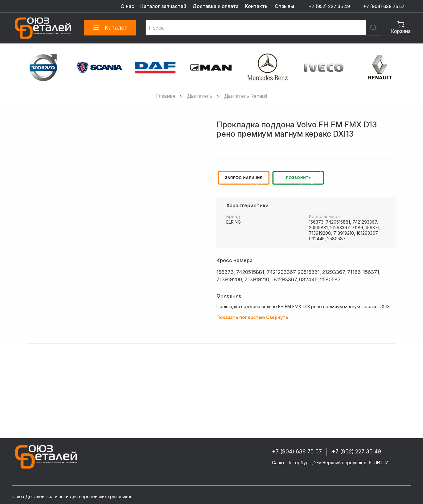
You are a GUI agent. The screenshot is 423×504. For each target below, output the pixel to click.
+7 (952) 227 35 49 (329, 6)
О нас (127, 6)
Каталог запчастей (163, 6)
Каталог (110, 28)
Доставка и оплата (216, 6)
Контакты (257, 6)
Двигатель (200, 96)
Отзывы (284, 6)
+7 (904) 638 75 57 (384, 6)
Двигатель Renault (246, 96)
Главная (166, 96)
